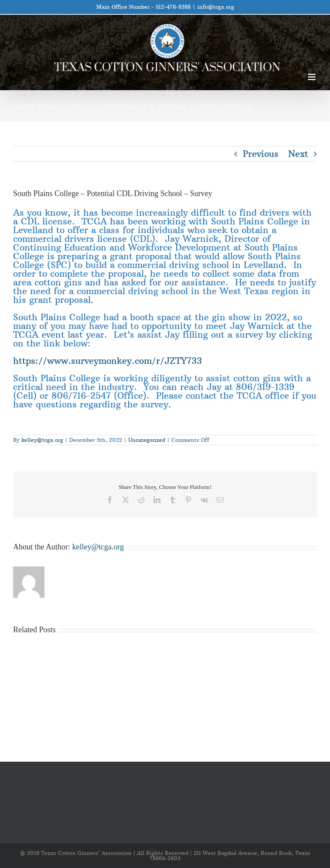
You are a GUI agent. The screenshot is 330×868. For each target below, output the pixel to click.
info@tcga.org (216, 7)
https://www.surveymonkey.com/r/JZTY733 (107, 361)
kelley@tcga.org (42, 440)
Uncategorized (147, 440)
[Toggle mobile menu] (312, 77)
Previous (261, 154)
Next (298, 154)
